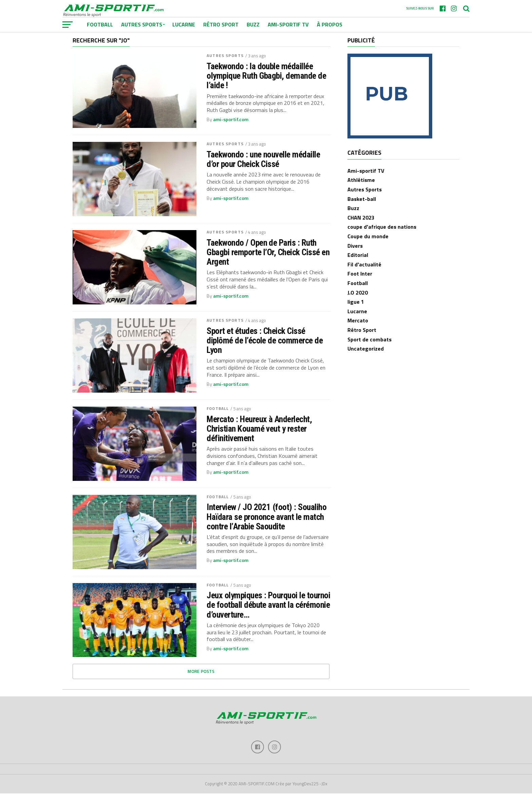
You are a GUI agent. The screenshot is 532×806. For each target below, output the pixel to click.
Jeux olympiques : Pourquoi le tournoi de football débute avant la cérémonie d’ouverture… (268, 617)
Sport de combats (369, 351)
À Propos (330, 24)
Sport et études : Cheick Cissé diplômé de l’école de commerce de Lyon (265, 352)
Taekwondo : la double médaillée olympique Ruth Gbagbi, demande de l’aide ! (266, 88)
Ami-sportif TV (288, 24)
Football (218, 420)
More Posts (201, 683)
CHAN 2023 (361, 229)
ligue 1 (356, 314)
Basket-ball (362, 211)
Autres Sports (225, 68)
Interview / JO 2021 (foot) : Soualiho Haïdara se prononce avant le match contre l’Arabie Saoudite (267, 529)
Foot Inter (360, 286)
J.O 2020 (358, 304)
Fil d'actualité (364, 276)
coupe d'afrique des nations (382, 239)
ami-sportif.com (231, 131)
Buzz (253, 24)
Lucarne (184, 24)
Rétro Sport (221, 24)
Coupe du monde (368, 248)
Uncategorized (366, 360)
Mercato (358, 333)
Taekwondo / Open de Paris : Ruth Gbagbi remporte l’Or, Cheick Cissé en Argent (268, 264)
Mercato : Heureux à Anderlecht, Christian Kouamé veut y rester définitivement (259, 441)
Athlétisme (361, 192)
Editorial (358, 267)
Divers (355, 258)
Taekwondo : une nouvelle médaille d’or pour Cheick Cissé (263, 171)
